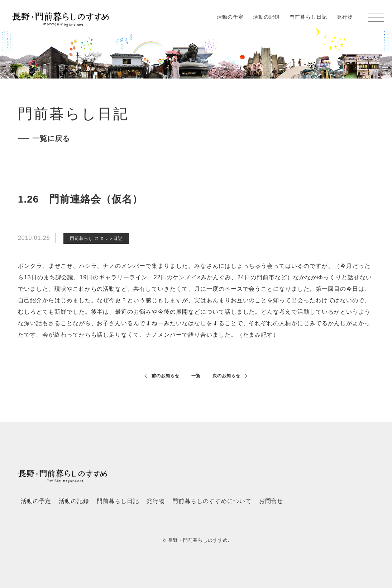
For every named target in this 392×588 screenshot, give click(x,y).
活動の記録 (266, 17)
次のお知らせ (226, 376)
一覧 (196, 376)
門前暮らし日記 (308, 17)
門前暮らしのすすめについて (212, 501)
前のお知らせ (166, 376)
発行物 (345, 17)
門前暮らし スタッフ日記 (96, 238)
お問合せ (271, 501)
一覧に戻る (51, 138)
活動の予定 (230, 17)
